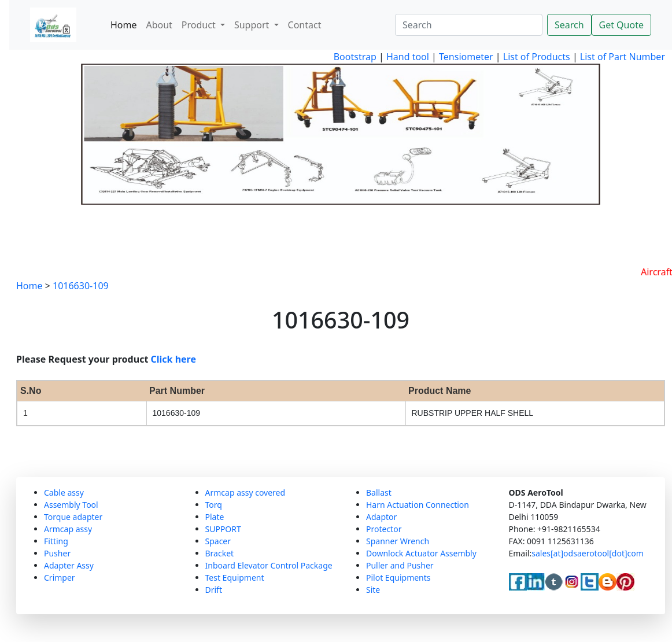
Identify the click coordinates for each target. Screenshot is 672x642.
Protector (384, 529)
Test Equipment (235, 578)
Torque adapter (73, 517)
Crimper (60, 578)
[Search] (469, 25)
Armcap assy (68, 529)
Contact (305, 25)
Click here (174, 359)
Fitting (56, 541)
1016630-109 (81, 286)
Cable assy (64, 492)
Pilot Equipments (398, 578)
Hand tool (408, 57)
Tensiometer (465, 57)
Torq (214, 505)
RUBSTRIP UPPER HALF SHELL (473, 413)
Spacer (218, 541)
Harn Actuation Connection (418, 505)
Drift (214, 590)
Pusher (57, 553)
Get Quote (621, 25)
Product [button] (200, 25)
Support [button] (253, 25)
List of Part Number (623, 57)
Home (124, 25)
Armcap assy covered (245, 492)
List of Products (536, 57)
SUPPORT (223, 529)
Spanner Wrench (398, 541)
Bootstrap (355, 57)
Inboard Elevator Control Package (269, 565)
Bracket (220, 553)
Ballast (379, 492)
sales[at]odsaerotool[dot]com (588, 553)
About (159, 25)
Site (373, 590)
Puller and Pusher (400, 565)
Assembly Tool (71, 505)
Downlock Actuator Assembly (421, 553)
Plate (215, 517)
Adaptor (381, 517)
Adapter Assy (69, 565)
